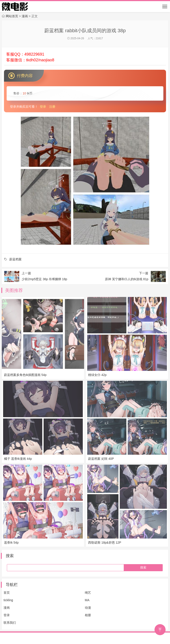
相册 (88, 615)
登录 (43, 107)
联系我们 (10, 623)
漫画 (7, 608)
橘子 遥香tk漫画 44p (18, 459)
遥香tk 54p (11, 543)
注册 (52, 107)
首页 (7, 593)
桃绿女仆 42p (97, 375)
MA (87, 600)
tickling (8, 600)
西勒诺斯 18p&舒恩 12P (105, 543)
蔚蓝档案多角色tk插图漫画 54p (25, 375)
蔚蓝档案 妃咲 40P (101, 459)
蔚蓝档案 (15, 259)
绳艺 (88, 593)
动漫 (88, 608)
